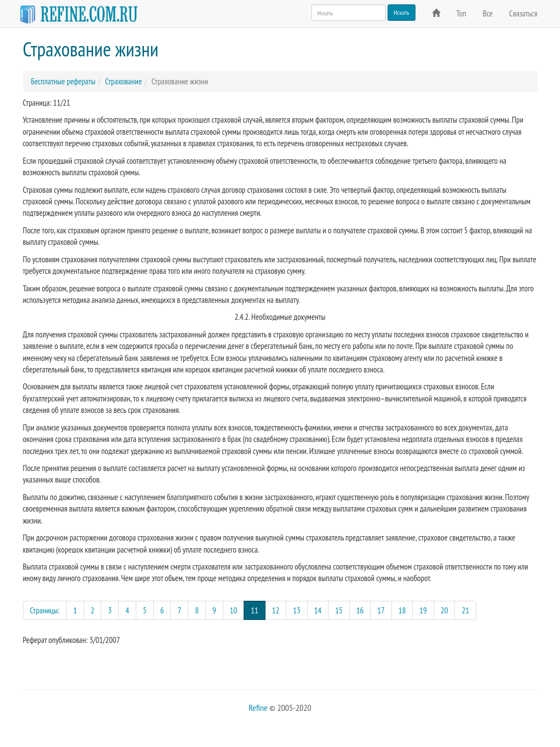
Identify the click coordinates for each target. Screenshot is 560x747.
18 (402, 610)
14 (318, 610)
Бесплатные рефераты (63, 81)
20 (444, 610)
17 (381, 610)
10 (234, 610)
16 (360, 610)
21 (465, 610)
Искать (402, 12)
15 (339, 610)
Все (488, 13)
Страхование (123, 81)
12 (276, 610)
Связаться (523, 13)
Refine (258, 708)
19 (423, 610)
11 (258, 610)
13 (297, 610)
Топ (461, 13)
